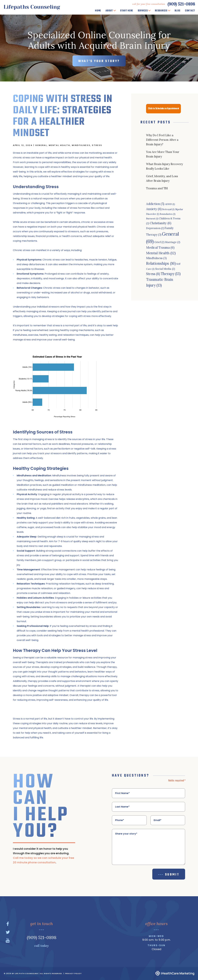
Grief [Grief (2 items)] (159, 242)
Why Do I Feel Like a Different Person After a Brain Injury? (162, 140)
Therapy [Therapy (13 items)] (171, 274)
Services (143, 11)
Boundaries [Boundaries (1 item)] (168, 214)
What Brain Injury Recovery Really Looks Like (165, 166)
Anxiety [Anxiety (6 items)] (154, 209)
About (109, 11)
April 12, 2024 (23, 145)
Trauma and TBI (157, 188)
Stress (97, 145)
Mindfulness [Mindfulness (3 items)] (156, 258)
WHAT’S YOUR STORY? (99, 61)
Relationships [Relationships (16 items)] (161, 263)
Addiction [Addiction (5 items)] (155, 204)
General (41, 145)
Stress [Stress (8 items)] (153, 274)
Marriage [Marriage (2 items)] (172, 242)
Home (98, 11)
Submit (172, 875)
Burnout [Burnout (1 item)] (152, 218)
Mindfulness (81, 145)
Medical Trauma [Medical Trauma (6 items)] (160, 248)
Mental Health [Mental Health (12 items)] (161, 253)
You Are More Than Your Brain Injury (163, 154)
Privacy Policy (73, 973)
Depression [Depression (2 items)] (155, 228)
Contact (190, 11)
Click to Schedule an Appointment (163, 109)
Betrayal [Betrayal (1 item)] (168, 209)
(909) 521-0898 (181, 4)
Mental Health (59, 145)
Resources (161, 11)
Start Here (127, 11)
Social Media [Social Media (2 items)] (165, 269)
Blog (178, 11)
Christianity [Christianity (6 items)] (160, 223)
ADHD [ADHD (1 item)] (170, 204)
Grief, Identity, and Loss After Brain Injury (162, 178)
